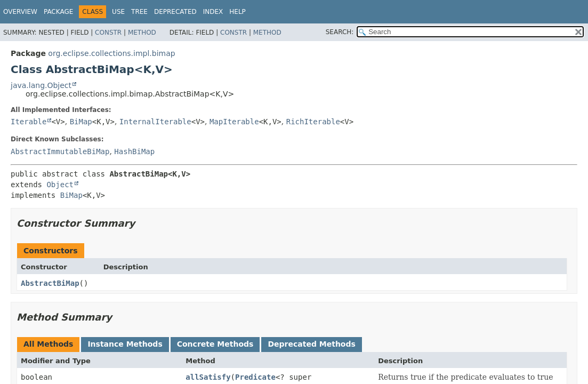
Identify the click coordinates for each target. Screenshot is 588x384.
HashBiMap (134, 151)
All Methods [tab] (48, 344)
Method (142, 33)
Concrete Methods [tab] (215, 344)
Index (213, 12)
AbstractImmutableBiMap (60, 151)
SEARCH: (340, 32)
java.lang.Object (41, 85)
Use (118, 12)
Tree (139, 12)
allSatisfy (208, 377)
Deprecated (175, 12)
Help (237, 12)
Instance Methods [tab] (125, 344)
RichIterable (313, 122)
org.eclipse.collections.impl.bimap (111, 53)
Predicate (255, 377)
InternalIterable (155, 122)
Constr (108, 33)
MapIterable (234, 122)
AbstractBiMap (50, 283)
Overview (20, 12)
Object (60, 185)
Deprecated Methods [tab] (311, 344)
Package (58, 12)
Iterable (29, 122)
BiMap (81, 122)
